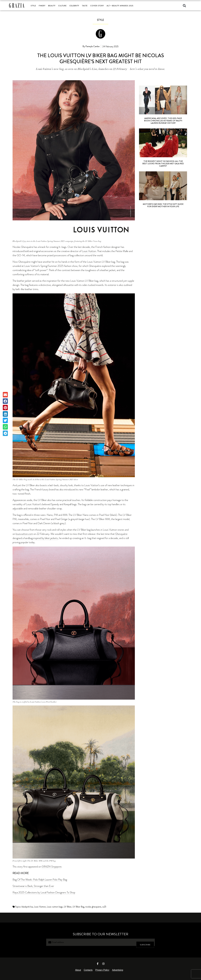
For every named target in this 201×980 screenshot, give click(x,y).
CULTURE (62, 6)
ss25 (104, 907)
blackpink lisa (27, 907)
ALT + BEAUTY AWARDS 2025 (120, 6)
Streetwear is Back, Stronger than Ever (33, 886)
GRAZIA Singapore (52, 867)
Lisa (24, 241)
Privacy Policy (102, 970)
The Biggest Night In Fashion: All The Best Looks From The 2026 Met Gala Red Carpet (163, 164)
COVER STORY (97, 6)
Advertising (118, 970)
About (78, 970)
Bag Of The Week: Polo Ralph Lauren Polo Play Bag (40, 879)
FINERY (42, 6)
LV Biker (68, 907)
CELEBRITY (74, 6)
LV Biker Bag (78, 907)
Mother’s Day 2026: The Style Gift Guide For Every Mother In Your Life (163, 205)
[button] (184, 6)
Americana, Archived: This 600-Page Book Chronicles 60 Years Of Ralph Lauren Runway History (163, 121)
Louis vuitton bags (55, 907)
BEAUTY (52, 6)
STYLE (33, 6)
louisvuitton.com (24, 534)
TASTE (85, 6)
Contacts (88, 970)
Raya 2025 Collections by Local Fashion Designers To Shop (44, 892)
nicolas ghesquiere (93, 907)
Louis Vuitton (89, 251)
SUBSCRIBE (145, 942)
